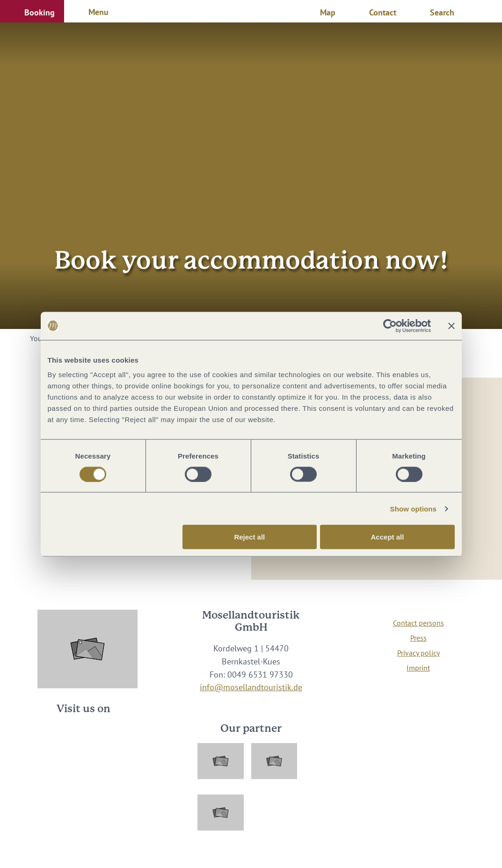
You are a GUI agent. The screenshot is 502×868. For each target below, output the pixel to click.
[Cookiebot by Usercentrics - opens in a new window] (390, 326)
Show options (414, 508)
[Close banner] (451, 326)
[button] (32, 11)
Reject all (249, 537)
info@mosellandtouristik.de (251, 687)
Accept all (388, 537)
